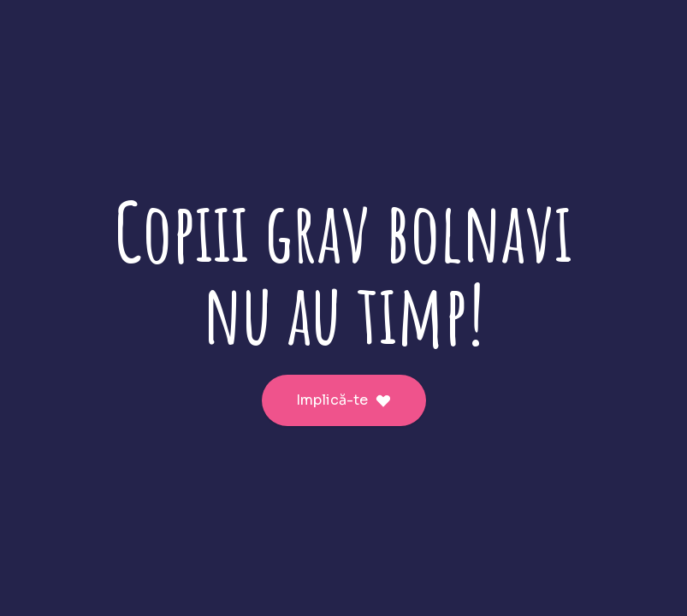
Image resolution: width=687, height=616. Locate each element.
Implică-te (344, 400)
